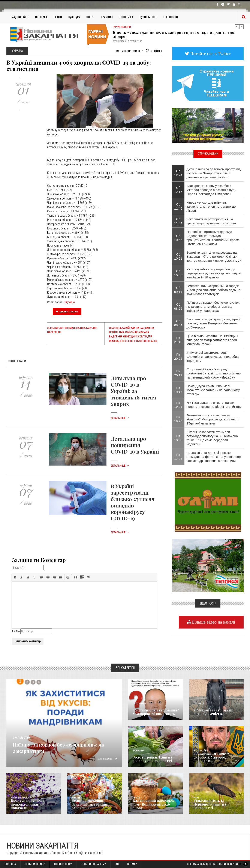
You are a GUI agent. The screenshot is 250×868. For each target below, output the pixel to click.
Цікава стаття (67, 312)
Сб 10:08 (178, 273)
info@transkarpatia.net (89, 853)
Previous (237, 27)
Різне (196, 798)
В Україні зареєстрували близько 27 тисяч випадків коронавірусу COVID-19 (133, 502)
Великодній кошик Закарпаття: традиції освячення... (88, 805)
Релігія (136, 798)
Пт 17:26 (178, 457)
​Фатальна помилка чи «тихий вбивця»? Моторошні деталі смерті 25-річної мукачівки (213, 419)
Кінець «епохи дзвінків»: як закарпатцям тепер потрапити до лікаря (173, 34)
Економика (138, 751)
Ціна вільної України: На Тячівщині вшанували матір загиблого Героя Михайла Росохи (212, 340)
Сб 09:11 (178, 290)
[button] (15, 577)
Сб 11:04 (178, 221)
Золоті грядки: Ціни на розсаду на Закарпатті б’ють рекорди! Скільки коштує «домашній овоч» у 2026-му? (214, 257)
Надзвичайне (20, 17)
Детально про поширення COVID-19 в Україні (135, 445)
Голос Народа (139, 704)
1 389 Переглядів (128, 51)
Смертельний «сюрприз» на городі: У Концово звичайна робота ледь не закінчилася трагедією (213, 290)
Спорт (90, 17)
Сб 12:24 (178, 173)
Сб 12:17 (178, 190)
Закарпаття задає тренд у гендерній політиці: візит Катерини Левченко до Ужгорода (213, 323)
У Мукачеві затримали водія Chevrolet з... (215, 712)
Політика (41, 17)
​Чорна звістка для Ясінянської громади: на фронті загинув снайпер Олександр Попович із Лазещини (214, 457)
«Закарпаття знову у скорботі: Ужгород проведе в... (217, 759)
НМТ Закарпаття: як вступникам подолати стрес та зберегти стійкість (214, 405)
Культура (74, 17)
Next (241, 27)
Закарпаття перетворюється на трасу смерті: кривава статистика (211, 221)
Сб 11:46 (178, 206)
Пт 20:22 (178, 356)
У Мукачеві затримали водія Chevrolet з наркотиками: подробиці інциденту (213, 357)
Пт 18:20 (178, 419)
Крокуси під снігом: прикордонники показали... (32, 806)
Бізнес (58, 17)
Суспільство (148, 17)
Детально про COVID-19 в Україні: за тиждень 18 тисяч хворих (133, 391)
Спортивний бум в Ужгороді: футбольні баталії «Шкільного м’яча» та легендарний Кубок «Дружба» (214, 373)
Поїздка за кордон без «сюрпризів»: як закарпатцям (61, 747)
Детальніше (120, 418)
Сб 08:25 (178, 306)
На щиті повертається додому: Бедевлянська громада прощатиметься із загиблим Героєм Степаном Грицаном (213, 238)
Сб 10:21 (178, 256)
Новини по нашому (21, 798)
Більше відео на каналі (213, 622)
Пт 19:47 (178, 390)
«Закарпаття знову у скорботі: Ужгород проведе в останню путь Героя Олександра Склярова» (211, 190)
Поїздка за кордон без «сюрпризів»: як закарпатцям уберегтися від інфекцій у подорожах (213, 307)
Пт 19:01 (178, 405)
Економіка (126, 17)
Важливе (76, 798)
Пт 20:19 (178, 373)
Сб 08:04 (178, 323)
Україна (70, 302)
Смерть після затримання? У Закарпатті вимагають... (154, 712)
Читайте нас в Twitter (210, 54)
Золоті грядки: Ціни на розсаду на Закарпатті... (151, 759)
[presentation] (15, 577)
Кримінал (107, 17)
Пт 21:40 (178, 340)
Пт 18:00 (178, 438)
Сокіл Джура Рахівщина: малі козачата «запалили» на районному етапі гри (213, 390)
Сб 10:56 (178, 238)
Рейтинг (154, 51)
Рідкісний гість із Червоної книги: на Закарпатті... (214, 806)
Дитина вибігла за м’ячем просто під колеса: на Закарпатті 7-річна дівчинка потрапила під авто (214, 173)
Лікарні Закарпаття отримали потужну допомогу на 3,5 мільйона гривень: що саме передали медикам (212, 438)
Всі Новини (170, 17)
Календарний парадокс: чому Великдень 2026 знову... (155, 806)
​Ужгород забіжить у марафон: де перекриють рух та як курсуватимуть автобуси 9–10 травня (214, 273)
